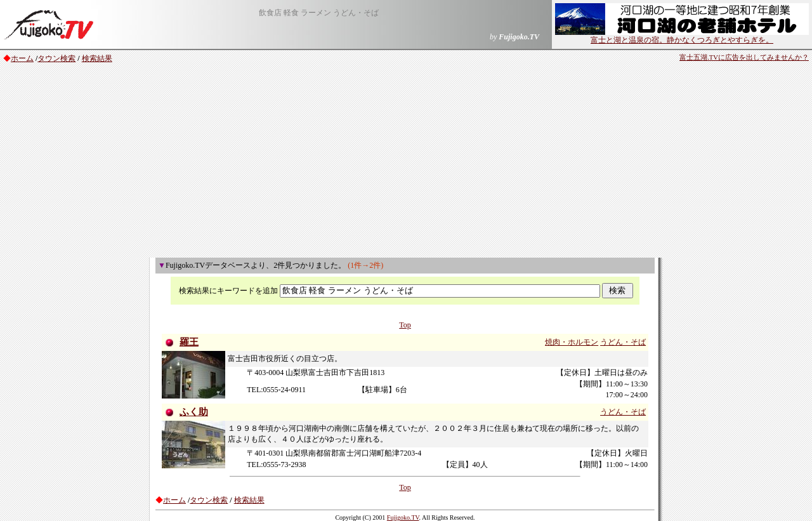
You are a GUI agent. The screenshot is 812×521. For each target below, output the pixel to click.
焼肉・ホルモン (572, 342)
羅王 (189, 342)
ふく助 (194, 412)
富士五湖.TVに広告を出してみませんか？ (744, 57)
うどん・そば (623, 342)
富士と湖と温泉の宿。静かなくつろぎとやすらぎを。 (682, 36)
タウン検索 (56, 58)
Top (405, 325)
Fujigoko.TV (403, 518)
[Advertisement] (406, 162)
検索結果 (97, 58)
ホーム (22, 58)
